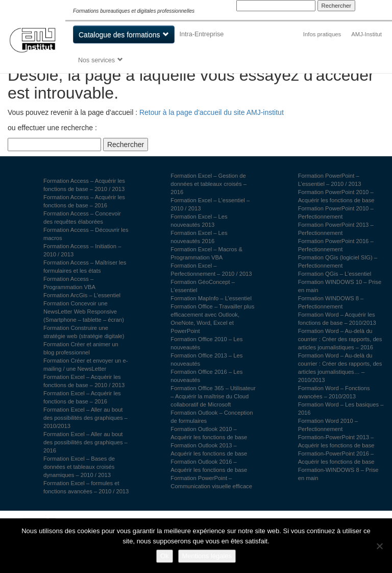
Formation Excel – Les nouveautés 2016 (199, 237)
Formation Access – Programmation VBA (69, 283)
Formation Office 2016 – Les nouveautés (206, 376)
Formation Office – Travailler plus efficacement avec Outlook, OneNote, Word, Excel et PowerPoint (212, 319)
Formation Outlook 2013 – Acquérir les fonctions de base (209, 449)
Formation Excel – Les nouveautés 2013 (199, 221)
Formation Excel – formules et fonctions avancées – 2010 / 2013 (86, 487)
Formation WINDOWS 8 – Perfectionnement (331, 302)
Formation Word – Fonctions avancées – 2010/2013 (334, 392)
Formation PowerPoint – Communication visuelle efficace (211, 482)
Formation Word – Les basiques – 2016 (341, 409)
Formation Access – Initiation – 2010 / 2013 (82, 250)
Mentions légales (207, 556)
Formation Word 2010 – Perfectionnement (328, 425)
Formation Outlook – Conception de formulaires (212, 417)
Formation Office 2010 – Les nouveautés (206, 343)
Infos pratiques (322, 34)
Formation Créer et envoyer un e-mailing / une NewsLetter (85, 365)
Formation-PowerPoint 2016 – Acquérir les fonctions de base (336, 458)
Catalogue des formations (119, 35)
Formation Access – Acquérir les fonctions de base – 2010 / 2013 (84, 185)
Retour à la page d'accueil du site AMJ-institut (212, 112)
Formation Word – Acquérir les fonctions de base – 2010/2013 (337, 319)
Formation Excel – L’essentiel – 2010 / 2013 (210, 204)
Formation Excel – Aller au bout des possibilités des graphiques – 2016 (85, 442)
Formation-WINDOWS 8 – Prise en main (338, 474)
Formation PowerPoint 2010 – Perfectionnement (336, 212)
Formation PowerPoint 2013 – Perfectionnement (336, 229)
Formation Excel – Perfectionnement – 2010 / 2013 (211, 270)
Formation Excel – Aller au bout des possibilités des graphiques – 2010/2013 (85, 418)
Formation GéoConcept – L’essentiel (203, 286)
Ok (165, 556)
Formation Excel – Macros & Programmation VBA (206, 253)
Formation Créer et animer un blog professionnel (81, 348)
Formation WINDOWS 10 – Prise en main (340, 286)
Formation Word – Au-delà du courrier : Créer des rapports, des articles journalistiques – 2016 (340, 339)
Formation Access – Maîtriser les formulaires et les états (85, 267)
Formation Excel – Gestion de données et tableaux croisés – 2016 (209, 184)
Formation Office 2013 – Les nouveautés (206, 360)
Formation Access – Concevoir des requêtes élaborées (82, 218)
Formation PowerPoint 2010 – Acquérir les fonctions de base (336, 196)
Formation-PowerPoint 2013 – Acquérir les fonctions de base (336, 441)
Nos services (96, 60)
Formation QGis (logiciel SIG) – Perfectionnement (338, 261)
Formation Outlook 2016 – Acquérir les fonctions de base (209, 466)
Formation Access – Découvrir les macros (86, 234)
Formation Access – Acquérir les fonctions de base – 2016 (84, 201)
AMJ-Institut (366, 34)
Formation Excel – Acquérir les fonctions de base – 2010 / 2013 (84, 381)
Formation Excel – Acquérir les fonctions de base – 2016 (82, 397)
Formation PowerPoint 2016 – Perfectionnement (336, 245)
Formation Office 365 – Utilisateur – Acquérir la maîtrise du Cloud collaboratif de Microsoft (213, 396)
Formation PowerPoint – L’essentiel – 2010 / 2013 (330, 180)
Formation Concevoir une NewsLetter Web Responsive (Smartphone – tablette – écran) (84, 312)
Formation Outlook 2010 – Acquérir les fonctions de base (209, 433)
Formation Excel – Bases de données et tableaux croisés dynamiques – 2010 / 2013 (79, 467)
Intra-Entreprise (202, 34)
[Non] (379, 546)
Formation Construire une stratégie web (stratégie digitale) (84, 332)
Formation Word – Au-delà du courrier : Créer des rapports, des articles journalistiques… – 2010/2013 (340, 368)
